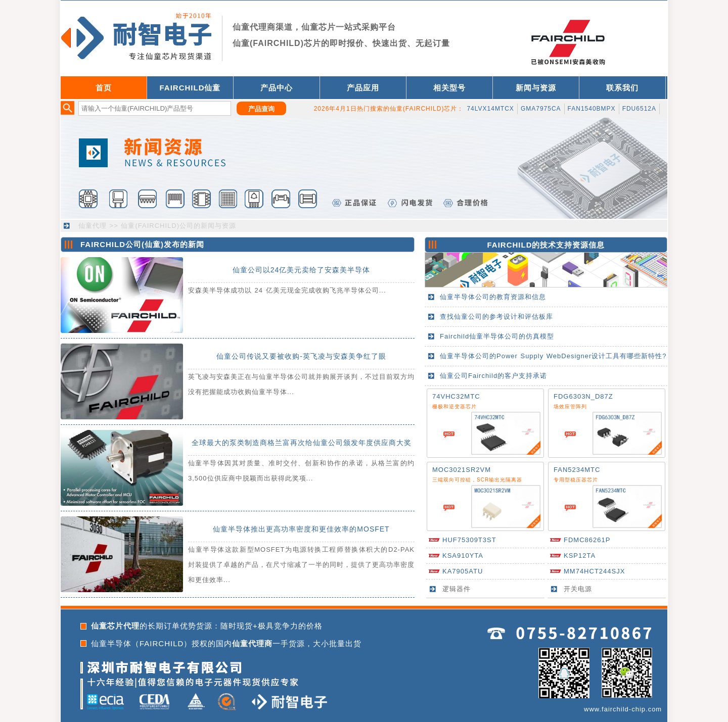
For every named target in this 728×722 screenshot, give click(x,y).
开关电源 (578, 589)
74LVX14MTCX (490, 109)
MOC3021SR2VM (462, 470)
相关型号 (449, 88)
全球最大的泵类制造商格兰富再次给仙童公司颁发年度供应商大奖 (302, 443)
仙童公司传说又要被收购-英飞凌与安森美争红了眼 (301, 356)
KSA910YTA (463, 556)
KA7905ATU (463, 571)
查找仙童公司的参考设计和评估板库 (496, 317)
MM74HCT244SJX (594, 571)
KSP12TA (580, 556)
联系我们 (622, 88)
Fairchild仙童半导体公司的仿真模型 (497, 336)
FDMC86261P (587, 540)
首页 (104, 88)
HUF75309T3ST (469, 540)
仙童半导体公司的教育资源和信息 (493, 297)
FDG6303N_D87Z (583, 396)
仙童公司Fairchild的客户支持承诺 (493, 376)
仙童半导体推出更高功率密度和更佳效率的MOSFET (301, 529)
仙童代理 (93, 226)
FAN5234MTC (577, 470)
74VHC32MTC (456, 396)
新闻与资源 (536, 88)
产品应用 (363, 88)
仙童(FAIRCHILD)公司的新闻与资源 (178, 226)
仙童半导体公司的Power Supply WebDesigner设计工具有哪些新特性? (553, 356)
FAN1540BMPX (592, 109)
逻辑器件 (457, 589)
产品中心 (277, 88)
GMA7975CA (541, 109)
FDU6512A (639, 109)
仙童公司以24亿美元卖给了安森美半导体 (302, 270)
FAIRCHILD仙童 (190, 88)
